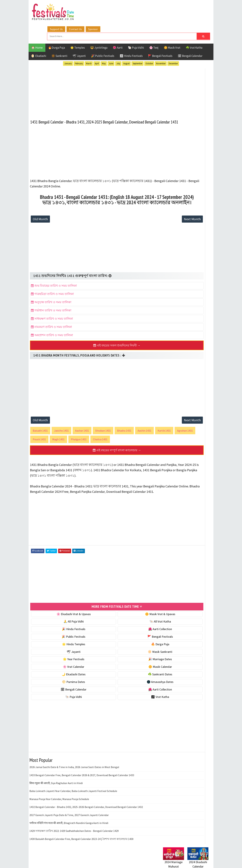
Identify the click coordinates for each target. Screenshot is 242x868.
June (111, 43)
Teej (166, 369)
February (79, 43)
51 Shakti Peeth (173, 333)
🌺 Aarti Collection (125, 634)
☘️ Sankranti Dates (125, 679)
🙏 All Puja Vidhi (62, 627)
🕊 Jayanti (79, 36)
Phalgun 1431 (121, 435)
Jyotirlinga (171, 351)
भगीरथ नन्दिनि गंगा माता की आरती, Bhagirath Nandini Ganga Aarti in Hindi (69, 828)
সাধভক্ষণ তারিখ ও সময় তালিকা (52, 314)
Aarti (190, 333)
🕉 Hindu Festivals (131, 36)
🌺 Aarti (118, 28)
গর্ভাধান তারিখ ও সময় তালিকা (51, 306)
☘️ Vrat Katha (194, 28)
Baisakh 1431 (41, 426)
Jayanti (192, 345)
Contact (166, 450)
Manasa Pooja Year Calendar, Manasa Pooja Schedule (59, 804)
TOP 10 (201, 363)
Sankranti (170, 363)
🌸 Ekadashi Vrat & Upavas (62, 619)
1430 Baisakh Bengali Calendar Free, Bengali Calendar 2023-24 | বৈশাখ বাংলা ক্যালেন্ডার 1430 (81, 844)
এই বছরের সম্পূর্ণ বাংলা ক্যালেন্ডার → (93, 446)
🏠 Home (37, 28)
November (161, 43)
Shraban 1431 (103, 426)
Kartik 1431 (40, 435)
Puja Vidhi (195, 357)
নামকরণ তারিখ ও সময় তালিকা (52, 322)
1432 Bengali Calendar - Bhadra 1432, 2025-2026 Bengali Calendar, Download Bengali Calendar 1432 (86, 812)
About (165, 444)
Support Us (98, 7)
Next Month (145, 215)
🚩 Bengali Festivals (160, 36)
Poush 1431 (81, 435)
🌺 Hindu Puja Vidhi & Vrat (179, 224)
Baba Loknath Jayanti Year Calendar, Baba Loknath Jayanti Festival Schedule (73, 796)
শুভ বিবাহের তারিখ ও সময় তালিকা (54, 281)
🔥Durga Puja (56, 28)
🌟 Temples (78, 28)
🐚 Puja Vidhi (136, 28)
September (138, 43)
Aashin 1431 (145, 426)
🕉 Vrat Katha (125, 702)
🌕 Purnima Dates (62, 687)
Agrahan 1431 (60, 435)
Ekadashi (196, 339)
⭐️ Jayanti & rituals (175, 217)
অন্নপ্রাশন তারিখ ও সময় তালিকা (52, 331)
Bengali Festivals (174, 339)
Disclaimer (168, 456)
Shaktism (186, 363)
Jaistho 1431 (62, 426)
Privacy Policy (170, 461)
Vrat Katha (195, 369)
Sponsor (135, 7)
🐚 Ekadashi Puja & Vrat (178, 203)
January (68, 43)
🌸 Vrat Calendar (62, 672)
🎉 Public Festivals (103, 36)
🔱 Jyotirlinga (99, 28)
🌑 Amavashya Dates (125, 687)
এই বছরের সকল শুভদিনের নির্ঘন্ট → (93, 341)
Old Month (41, 215)
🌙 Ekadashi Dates (62, 679)
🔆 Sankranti (59, 36)
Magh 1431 (100, 435)
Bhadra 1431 (125, 426)
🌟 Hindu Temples (62, 649)
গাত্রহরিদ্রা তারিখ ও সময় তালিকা (53, 289)
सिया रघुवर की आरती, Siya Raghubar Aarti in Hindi (56, 788)
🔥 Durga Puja (125, 649)
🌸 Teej (154, 28)
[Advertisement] (93, 70)
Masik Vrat (189, 351)
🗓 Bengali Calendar (190, 36)
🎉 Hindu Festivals (62, 634)
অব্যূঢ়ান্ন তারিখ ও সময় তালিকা (51, 298)
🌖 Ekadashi (39, 36)
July (118, 43)
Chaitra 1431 (142, 435)
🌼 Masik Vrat (172, 28)
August (126, 43)
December (173, 43)
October (149, 43)
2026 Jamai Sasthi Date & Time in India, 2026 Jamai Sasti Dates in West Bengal (74, 772)
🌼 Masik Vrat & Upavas (125, 619)
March (89, 43)
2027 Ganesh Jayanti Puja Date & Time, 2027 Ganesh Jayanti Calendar (69, 820)
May (104, 43)
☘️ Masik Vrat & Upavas (177, 210)
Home (165, 439)
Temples (178, 369)
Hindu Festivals (173, 345)
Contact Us (117, 7)
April (97, 43)
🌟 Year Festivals (62, 665)
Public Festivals (174, 357)
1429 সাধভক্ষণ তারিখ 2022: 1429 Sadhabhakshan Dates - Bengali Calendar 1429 (74, 836)
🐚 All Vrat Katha (125, 627)
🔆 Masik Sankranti (125, 657)
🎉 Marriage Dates (125, 665)
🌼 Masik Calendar (125, 672)
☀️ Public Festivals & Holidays (181, 231)
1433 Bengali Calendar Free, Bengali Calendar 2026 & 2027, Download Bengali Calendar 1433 (82, 780)
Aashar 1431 (82, 426)
